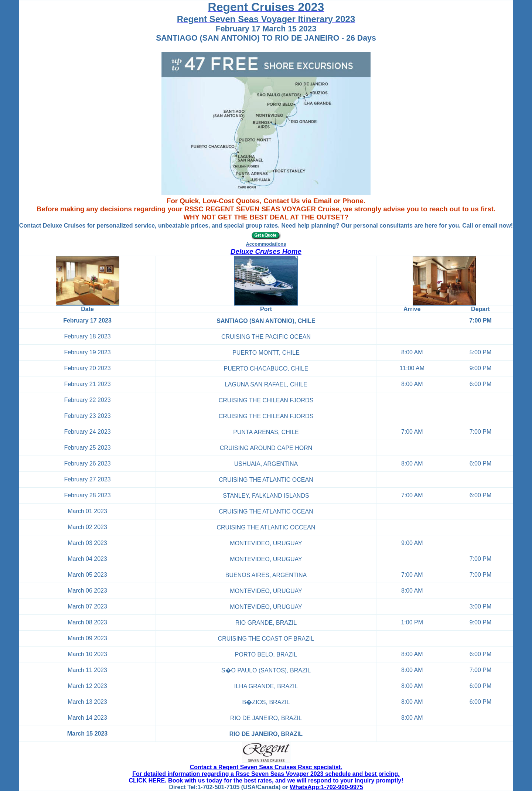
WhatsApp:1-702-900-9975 (326, 787)
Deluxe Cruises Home (266, 251)
